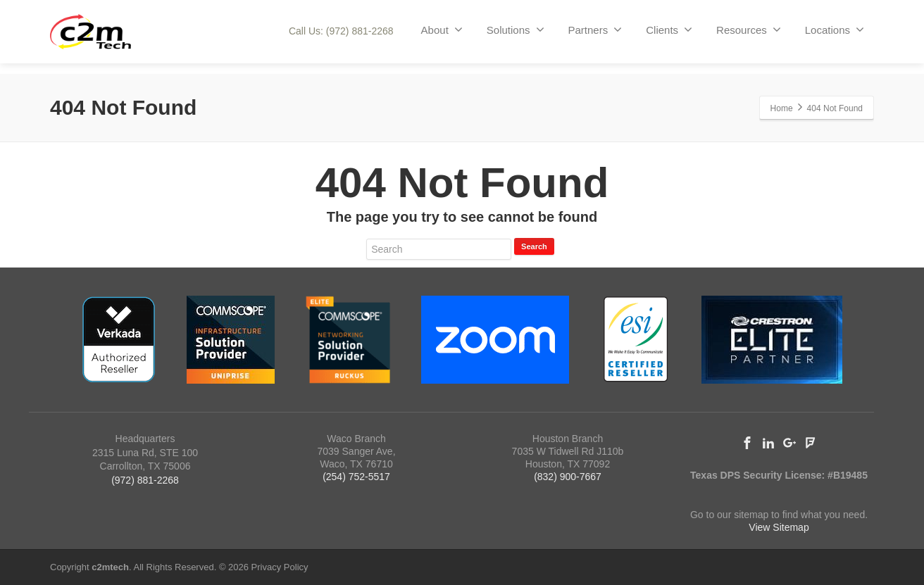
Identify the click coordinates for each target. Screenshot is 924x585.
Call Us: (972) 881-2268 (341, 31)
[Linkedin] (768, 443)
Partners (595, 30)
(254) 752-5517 (356, 477)
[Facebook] (747, 443)
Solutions (516, 30)
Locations (835, 30)
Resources (749, 30)
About (442, 30)
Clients (669, 30)
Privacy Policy (280, 567)
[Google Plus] (789, 443)
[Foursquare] (811, 443)
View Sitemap (779, 527)
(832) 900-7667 (568, 477)
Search (534, 246)
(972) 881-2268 (145, 480)
